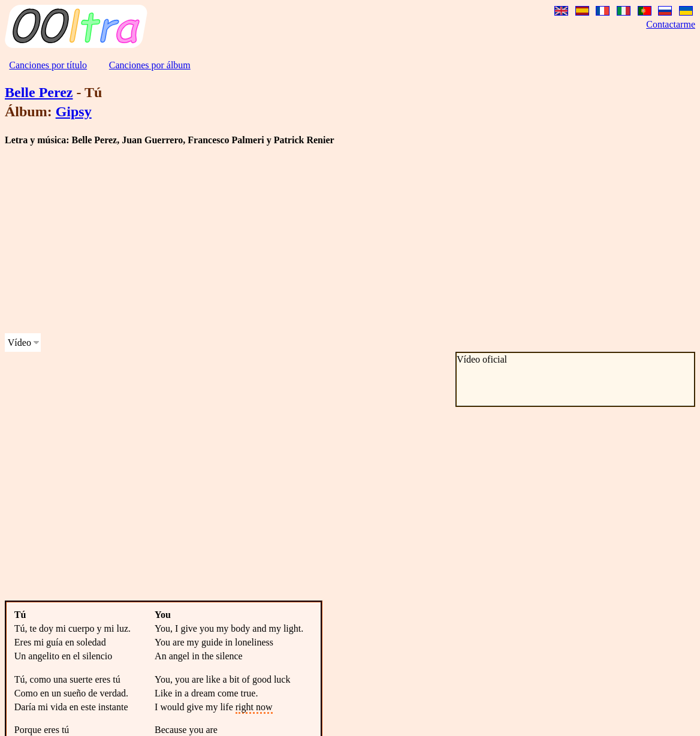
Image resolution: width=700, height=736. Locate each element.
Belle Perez (39, 92)
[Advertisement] (230, 240)
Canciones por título (48, 65)
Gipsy (74, 111)
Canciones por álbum (150, 65)
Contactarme (671, 24)
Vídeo (19, 343)
